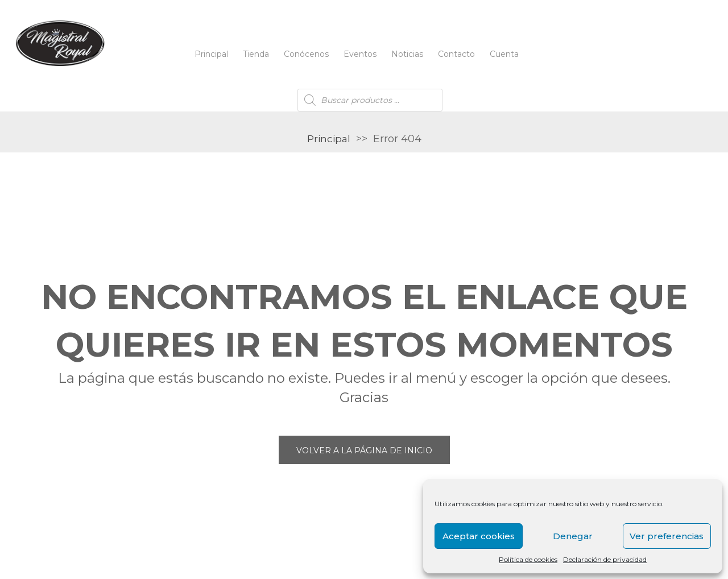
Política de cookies (528, 559)
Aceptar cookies (479, 536)
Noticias (407, 54)
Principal (211, 54)
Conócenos (306, 54)
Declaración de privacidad (605, 559)
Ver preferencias (667, 536)
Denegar (573, 536)
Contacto (456, 54)
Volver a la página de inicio (364, 450)
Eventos (360, 54)
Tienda (256, 54)
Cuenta (504, 54)
